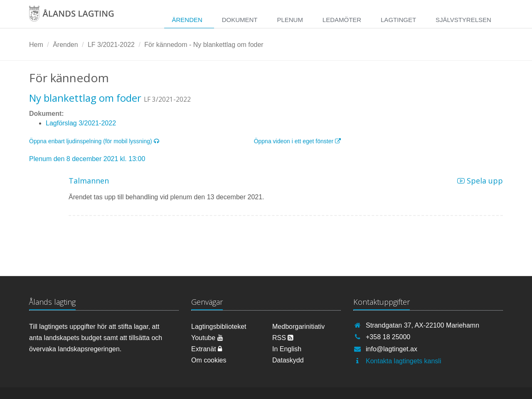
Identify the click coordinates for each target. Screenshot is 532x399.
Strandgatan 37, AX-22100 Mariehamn (422, 325)
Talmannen (89, 181)
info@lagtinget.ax (392, 349)
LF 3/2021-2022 (111, 45)
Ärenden (187, 20)
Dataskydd (288, 360)
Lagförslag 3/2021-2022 (81, 123)
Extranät (207, 349)
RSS (283, 338)
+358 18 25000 (388, 337)
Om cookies (209, 360)
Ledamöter (342, 20)
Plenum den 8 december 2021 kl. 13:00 (87, 159)
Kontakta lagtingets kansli (403, 361)
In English (287, 349)
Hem (36, 45)
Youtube (207, 338)
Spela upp (480, 181)
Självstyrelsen (463, 20)
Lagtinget (398, 20)
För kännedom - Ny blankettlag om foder (204, 45)
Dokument (240, 20)
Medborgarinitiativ (298, 327)
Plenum (290, 20)
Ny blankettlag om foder (85, 98)
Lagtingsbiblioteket (219, 327)
